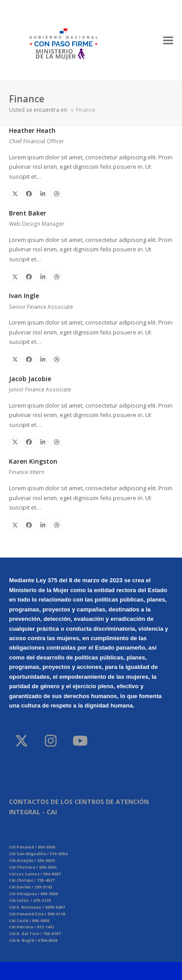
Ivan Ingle (24, 296)
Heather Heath (32, 130)
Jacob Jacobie (30, 379)
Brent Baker (28, 213)
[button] (168, 40)
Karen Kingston (33, 461)
